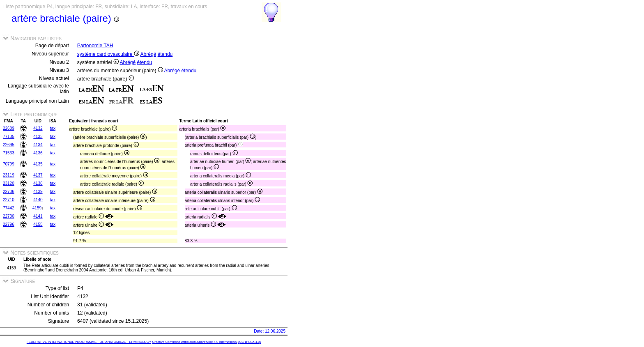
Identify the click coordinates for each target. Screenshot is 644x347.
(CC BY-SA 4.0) (250, 342)
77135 (9, 137)
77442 (9, 208)
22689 (9, 128)
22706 (9, 192)
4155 (38, 224)
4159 (37, 208)
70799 (9, 164)
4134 (38, 145)
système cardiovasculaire (108, 54)
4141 (38, 216)
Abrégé (148, 54)
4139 (38, 192)
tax (53, 128)
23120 (9, 183)
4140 (38, 200)
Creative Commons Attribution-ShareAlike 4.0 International (194, 342)
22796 (9, 224)
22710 (9, 200)
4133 (38, 137)
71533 (9, 153)
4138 (38, 183)
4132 (38, 128)
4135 (38, 164)
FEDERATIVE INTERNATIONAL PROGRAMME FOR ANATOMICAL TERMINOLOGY (89, 342)
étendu (165, 54)
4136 (38, 153)
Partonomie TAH (95, 46)
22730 (9, 216)
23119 (9, 175)
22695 (9, 145)
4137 (38, 175)
